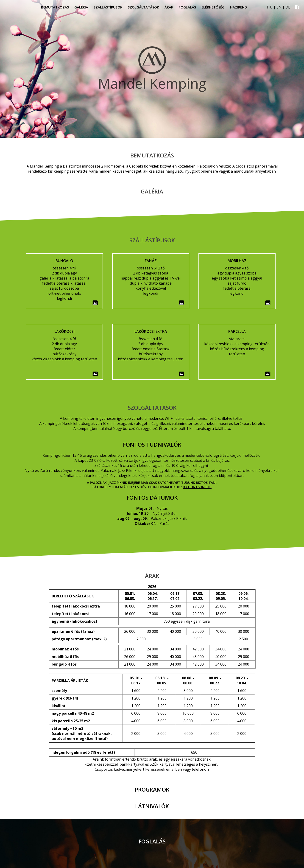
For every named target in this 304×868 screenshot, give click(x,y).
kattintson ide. (197, 487)
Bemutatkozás (55, 7)
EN (279, 7)
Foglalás (187, 7)
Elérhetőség (213, 7)
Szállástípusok (108, 7)
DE (288, 7)
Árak (169, 7)
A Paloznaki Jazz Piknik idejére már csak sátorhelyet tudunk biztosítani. (152, 483)
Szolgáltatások (143, 7)
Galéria (81, 7)
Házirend (239, 7)
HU (270, 7)
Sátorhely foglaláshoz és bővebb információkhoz (138, 487)
